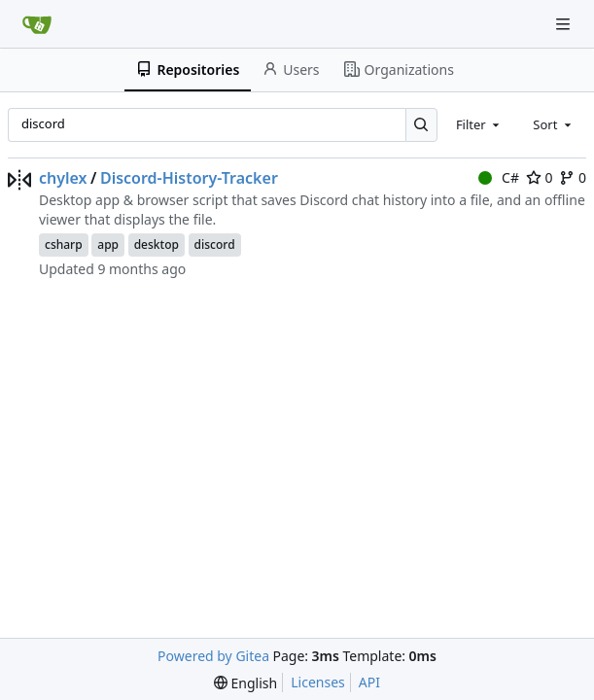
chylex (63, 178)
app (108, 245)
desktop (157, 245)
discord (215, 245)
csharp (64, 245)
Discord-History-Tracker (189, 178)
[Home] (37, 24)
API (369, 682)
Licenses (318, 682)
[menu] (245, 683)
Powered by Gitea (213, 656)
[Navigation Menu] (565, 24)
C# (499, 177)
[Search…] (421, 125)
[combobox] (479, 124)
